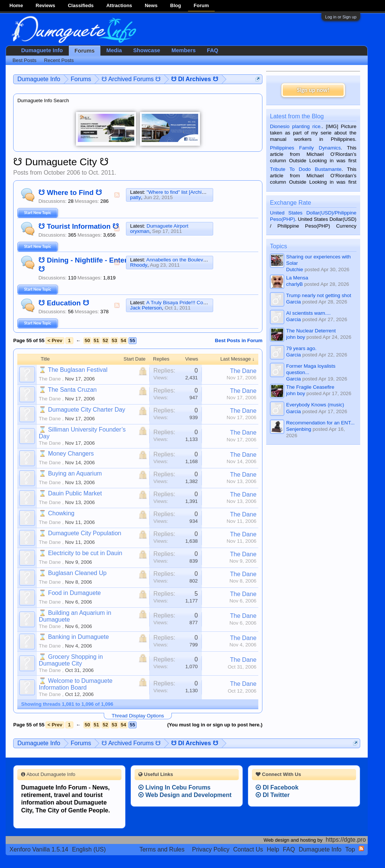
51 (96, 340)
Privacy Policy (211, 849)
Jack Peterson (146, 308)
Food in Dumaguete (75, 593)
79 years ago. (301, 348)
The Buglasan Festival (77, 370)
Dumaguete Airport (167, 226)
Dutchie (295, 269)
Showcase (147, 50)
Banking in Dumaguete (79, 637)
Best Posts (24, 60)
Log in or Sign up (341, 17)
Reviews (45, 5)
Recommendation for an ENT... (320, 423)
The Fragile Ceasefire (310, 387)
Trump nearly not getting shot (319, 295)
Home (16, 5)
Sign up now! (313, 90)
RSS (117, 195)
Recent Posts (59, 60)
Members (183, 50)
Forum (201, 5)
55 (132, 340)
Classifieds (81, 5)
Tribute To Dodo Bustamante (306, 169)
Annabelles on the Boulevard (178, 260)
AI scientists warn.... (308, 313)
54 (123, 340)
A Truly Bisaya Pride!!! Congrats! (182, 303)
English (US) (89, 849)
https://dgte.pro (346, 840)
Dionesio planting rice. (296, 126)
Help (273, 849)
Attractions (119, 5)
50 (87, 340)
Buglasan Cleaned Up (77, 573)
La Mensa (297, 278)
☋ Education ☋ (64, 303)
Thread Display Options (138, 716)
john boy (296, 337)
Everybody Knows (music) (315, 405)
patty (136, 197)
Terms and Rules (162, 849)
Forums (85, 51)
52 (105, 340)
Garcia (293, 302)
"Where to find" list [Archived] (179, 192)
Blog (176, 5)
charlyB (294, 284)
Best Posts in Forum (239, 340)
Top (350, 849)
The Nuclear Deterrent (311, 331)
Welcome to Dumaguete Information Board (76, 684)
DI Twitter (273, 795)
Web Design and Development (185, 795)
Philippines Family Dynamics (305, 148)
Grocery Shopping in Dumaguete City (71, 660)
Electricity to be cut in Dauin (85, 553)
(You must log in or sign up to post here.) (215, 725)
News (151, 5)
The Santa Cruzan (72, 390)
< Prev (55, 340)
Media (114, 50)
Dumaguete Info (42, 50)
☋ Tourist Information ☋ (79, 226)
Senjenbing (299, 429)
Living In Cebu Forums (174, 787)
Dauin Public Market (75, 493)
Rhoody (139, 265)
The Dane (50, 379)
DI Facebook (277, 787)
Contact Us (248, 849)
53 (114, 340)
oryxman (140, 231)
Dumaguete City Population (85, 533)
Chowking (61, 513)
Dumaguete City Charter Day (87, 410)
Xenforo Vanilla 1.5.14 (39, 849)
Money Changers (71, 454)
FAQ (212, 50)
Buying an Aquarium (75, 473)
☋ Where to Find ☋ (70, 192)
